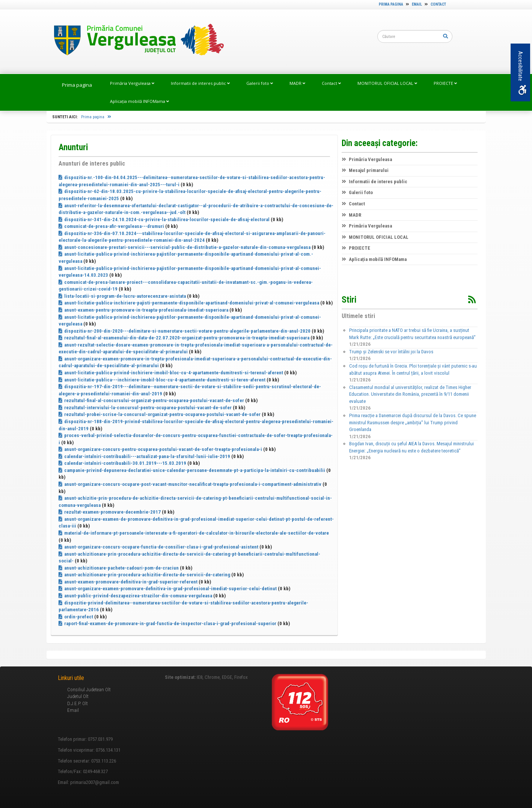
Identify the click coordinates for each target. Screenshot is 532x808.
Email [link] (417, 4)
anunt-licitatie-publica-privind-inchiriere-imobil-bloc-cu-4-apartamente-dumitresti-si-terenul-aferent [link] (171, 373)
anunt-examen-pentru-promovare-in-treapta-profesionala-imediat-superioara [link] (143, 310)
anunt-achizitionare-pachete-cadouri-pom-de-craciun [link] (119, 568)
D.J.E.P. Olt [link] (78, 703)
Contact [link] (438, 4)
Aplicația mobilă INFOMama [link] (139, 101)
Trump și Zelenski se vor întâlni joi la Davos (391, 352)
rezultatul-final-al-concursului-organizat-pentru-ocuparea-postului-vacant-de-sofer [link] (151, 400)
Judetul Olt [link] (78, 696)
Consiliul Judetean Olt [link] (89, 690)
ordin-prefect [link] (76, 617)
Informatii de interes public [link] (200, 83)
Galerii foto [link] (260, 83)
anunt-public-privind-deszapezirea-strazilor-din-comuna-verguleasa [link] (135, 596)
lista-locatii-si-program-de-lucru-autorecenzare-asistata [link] (122, 296)
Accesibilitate (522, 73)
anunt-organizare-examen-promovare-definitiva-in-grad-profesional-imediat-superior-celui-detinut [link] (168, 589)
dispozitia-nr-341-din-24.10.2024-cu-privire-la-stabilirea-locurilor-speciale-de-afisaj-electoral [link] (164, 219)
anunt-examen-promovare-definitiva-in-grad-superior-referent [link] (128, 582)
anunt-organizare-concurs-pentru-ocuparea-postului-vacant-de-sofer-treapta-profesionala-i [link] (160, 449)
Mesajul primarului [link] (365, 170)
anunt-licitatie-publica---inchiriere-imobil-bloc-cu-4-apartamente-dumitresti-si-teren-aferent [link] (162, 380)
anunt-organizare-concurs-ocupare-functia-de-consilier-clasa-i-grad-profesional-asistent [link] (158, 547)
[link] (135, 41)
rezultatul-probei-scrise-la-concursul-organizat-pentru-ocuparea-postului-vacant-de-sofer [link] (160, 414)
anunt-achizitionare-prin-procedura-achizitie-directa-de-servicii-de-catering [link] (144, 575)
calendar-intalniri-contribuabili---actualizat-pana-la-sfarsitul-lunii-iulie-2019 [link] (144, 456)
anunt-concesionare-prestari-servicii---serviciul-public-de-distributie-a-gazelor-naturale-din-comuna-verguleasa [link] (185, 247)
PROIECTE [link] (445, 83)
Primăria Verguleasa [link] (132, 83)
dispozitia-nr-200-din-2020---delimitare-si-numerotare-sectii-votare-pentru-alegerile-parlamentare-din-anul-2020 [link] (185, 331)
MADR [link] (297, 83)
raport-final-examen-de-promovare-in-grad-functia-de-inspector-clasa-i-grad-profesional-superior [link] (167, 623)
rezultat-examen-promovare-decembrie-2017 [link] (110, 512)
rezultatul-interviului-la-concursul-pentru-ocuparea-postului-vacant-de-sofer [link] (145, 408)
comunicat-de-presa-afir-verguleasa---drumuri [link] (111, 226)
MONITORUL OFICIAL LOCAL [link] (387, 83)
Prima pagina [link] (391, 4)
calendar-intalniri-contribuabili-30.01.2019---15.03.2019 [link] (122, 463)
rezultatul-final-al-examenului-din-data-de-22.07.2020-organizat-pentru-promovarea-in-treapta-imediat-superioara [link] (184, 338)
